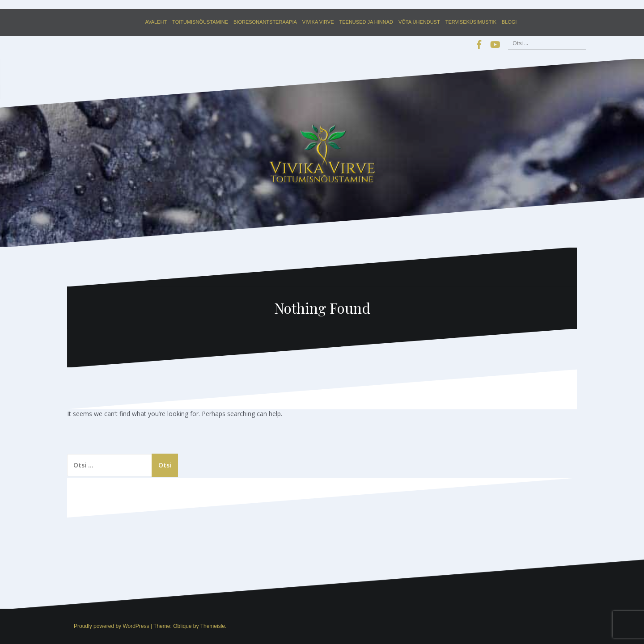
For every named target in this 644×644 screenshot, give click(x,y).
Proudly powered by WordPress (112, 626)
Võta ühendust (419, 22)
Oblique (182, 626)
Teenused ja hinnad (366, 22)
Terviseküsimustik (471, 22)
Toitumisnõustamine (200, 22)
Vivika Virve (318, 22)
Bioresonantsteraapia (265, 22)
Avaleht (156, 22)
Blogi (509, 22)
